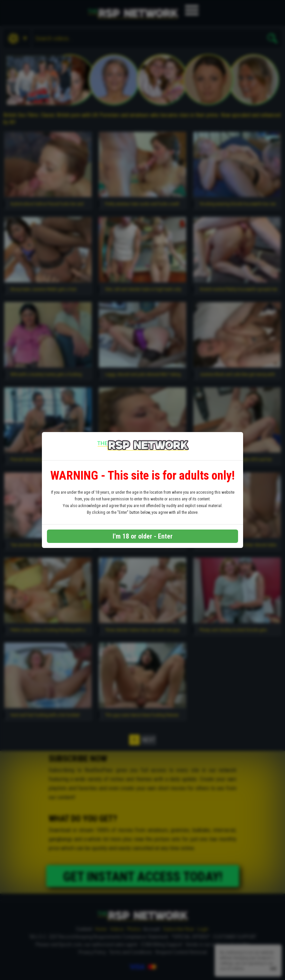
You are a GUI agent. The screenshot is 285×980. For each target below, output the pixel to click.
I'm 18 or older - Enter (143, 536)
